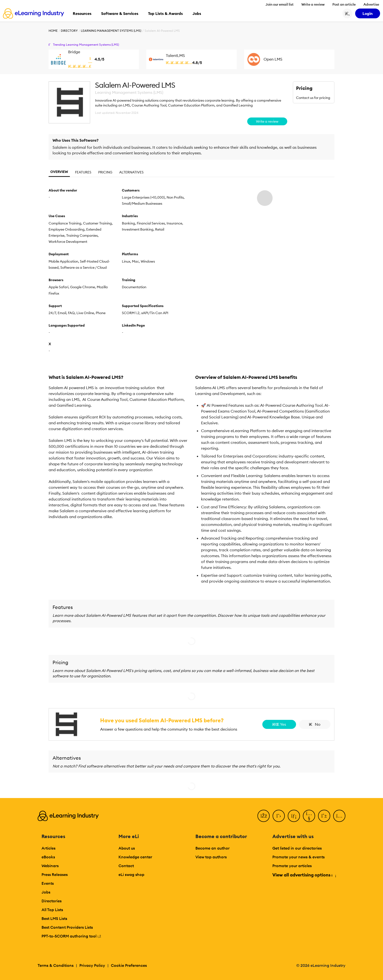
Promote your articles (292, 866)
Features (83, 172)
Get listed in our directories (297, 848)
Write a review (313, 4)
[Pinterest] (324, 816)
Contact (126, 866)
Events (48, 883)
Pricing (105, 172)
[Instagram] (339, 816)
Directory (69, 31)
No (315, 724)
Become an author (213, 848)
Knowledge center (135, 857)
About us (127, 848)
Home (53, 31)
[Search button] (347, 13)
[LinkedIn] (294, 816)
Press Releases (55, 874)
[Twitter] (279, 816)
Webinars (50, 866)
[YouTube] (309, 816)
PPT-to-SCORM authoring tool (71, 936)
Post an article (344, 4)
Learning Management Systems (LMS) (111, 31)
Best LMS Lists (54, 918)
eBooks (48, 857)
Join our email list (280, 4)
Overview (59, 172)
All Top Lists (52, 910)
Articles (48, 848)
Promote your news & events (298, 857)
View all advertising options (304, 875)
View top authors (211, 857)
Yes (279, 724)
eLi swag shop (131, 874)
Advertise (371, 4)
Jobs (46, 892)
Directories (52, 901)
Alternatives (131, 172)
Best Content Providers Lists (67, 927)
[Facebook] (264, 816)
